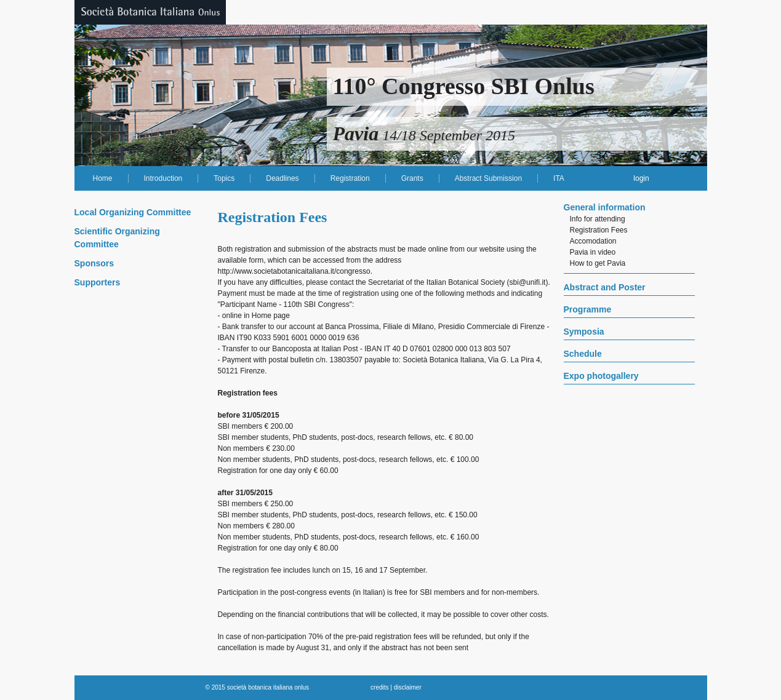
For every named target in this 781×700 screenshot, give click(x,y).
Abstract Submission (488, 178)
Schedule (583, 354)
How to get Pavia (598, 263)
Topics (224, 178)
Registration (350, 178)
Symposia (584, 332)
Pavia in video (593, 252)
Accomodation (593, 241)
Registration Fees (599, 230)
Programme (588, 309)
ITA (559, 178)
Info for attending (598, 219)
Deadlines (282, 178)
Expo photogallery (601, 376)
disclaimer (408, 687)
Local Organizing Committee (133, 212)
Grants (412, 178)
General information (605, 207)
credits (379, 687)
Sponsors (94, 263)
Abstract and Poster (605, 287)
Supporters (98, 282)
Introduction (163, 178)
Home (103, 178)
